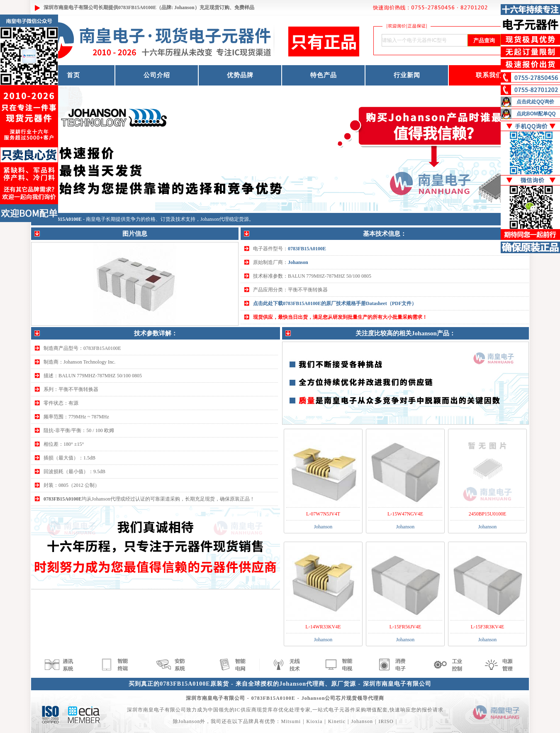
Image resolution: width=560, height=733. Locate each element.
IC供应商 (246, 710)
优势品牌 (240, 75)
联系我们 (489, 75)
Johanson (298, 262)
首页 (73, 75)
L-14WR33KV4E (323, 627)
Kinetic (337, 721)
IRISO (386, 721)
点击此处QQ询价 (535, 102)
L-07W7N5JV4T (323, 514)
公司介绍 (157, 75)
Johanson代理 (215, 219)
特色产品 (324, 75)
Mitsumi (291, 721)
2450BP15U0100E (488, 514)
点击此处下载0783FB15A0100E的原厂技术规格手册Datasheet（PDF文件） (335, 303)
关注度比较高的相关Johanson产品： (405, 333)
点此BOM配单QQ (536, 114)
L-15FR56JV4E (405, 627)
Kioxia (315, 721)
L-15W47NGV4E (405, 514)
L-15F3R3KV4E (488, 627)
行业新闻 (407, 75)
